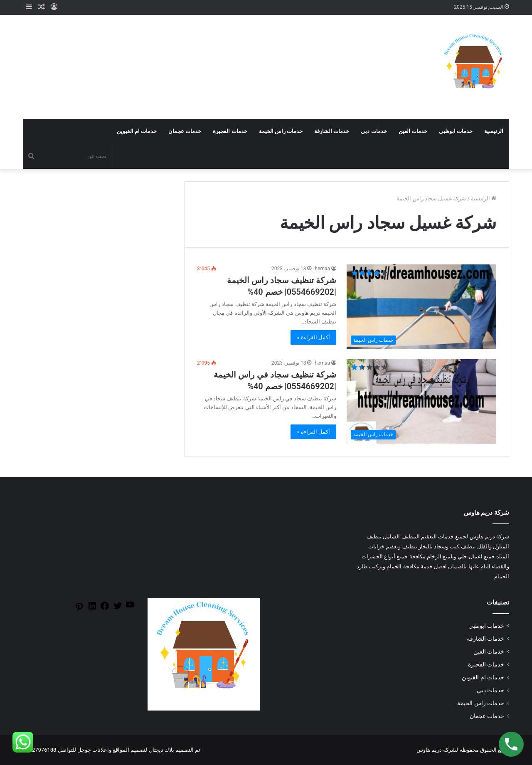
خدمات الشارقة (332, 131)
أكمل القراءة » (313, 337)
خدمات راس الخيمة (281, 131)
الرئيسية (494, 131)
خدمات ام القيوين (137, 131)
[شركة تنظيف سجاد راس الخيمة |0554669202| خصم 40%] (421, 307)
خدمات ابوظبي (456, 131)
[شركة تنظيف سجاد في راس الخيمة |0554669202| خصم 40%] (421, 401)
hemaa (322, 269)
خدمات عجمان (185, 131)
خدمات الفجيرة (230, 131)
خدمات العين (413, 131)
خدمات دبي (374, 131)
